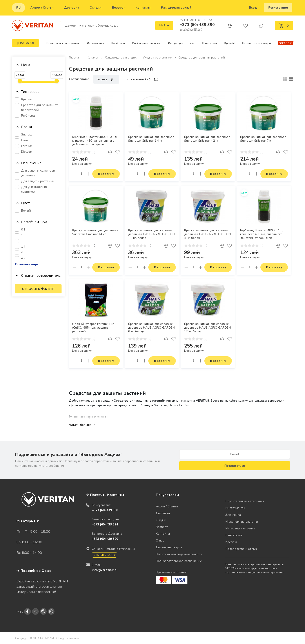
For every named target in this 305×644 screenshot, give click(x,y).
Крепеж (229, 43)
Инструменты (95, 43)
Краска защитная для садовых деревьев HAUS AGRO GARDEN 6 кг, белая (151, 328)
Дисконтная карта (169, 547)
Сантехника (209, 43)
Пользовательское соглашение (179, 561)
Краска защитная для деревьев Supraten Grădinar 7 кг (263, 139)
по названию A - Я (143, 79)
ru (18, 8)
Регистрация (278, 8)
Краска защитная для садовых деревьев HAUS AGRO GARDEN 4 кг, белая (207, 234)
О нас (160, 541)
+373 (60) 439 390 (197, 25)
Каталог (93, 58)
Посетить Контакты (107, 495)
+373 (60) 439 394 (105, 524)
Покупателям (167, 495)
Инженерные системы (146, 43)
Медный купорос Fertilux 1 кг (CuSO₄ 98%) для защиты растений (93, 328)
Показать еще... (28, 264)
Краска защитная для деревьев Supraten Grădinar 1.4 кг (151, 139)
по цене (106, 79)
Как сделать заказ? (176, 8)
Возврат (119, 8)
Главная (75, 58)
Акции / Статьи (42, 8)
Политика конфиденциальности (179, 554)
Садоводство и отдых (257, 43)
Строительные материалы (63, 43)
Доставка (72, 8)
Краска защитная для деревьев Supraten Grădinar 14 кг (95, 232)
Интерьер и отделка (181, 43)
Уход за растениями (158, 58)
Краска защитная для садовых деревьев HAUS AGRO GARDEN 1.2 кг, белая (151, 234)
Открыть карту (104, 555)
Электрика (118, 43)
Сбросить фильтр (38, 289)
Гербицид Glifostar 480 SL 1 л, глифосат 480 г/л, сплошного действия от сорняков (262, 234)
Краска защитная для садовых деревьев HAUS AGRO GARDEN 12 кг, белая (207, 328)
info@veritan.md (104, 570)
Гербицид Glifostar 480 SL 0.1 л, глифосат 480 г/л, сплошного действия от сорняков (95, 141)
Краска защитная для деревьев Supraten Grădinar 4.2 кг (207, 139)
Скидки (96, 8)
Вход (253, 8)
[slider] (20, 81)
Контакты (143, 8)
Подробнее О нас (34, 571)
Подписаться (235, 466)
